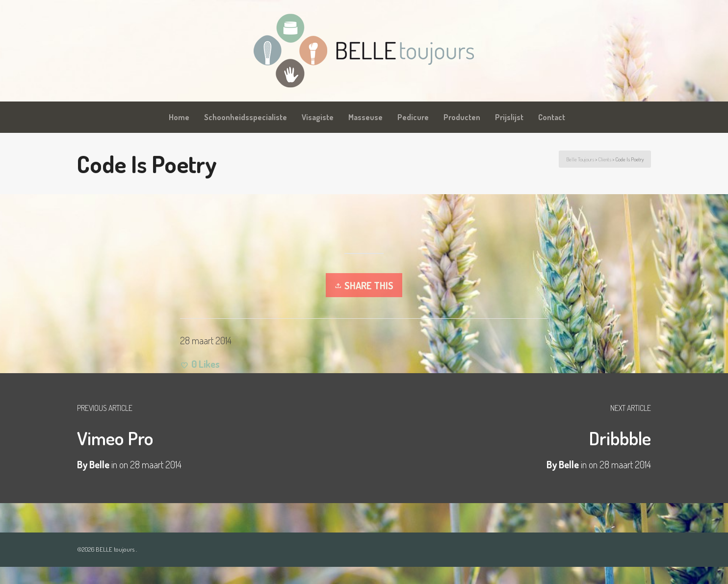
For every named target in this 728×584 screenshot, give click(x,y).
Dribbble (620, 438)
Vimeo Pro (115, 438)
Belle (569, 464)
